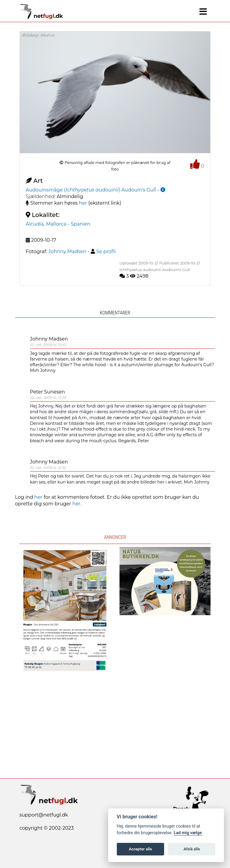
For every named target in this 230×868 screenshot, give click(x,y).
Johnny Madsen (49, 339)
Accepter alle (140, 849)
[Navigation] (203, 12)
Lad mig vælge (188, 833)
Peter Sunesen (47, 392)
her (83, 203)
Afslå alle (192, 849)
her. (77, 504)
